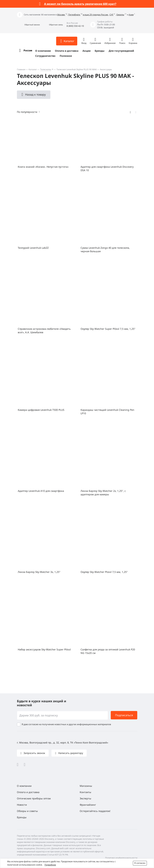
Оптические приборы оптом (34, 798)
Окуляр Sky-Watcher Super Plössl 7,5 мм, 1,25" (108, 329)
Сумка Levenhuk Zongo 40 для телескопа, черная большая (105, 249)
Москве (61, 15)
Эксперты (85, 798)
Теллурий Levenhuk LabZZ (33, 248)
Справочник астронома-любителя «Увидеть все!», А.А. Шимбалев (44, 331)
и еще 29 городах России (96, 15)
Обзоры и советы (27, 811)
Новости (22, 805)
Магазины (86, 786)
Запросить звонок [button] (34, 753)
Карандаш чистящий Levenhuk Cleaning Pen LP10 (107, 412)
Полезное (66, 56)
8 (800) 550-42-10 (75, 26)
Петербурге (74, 15)
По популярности (27, 112)
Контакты (85, 792)
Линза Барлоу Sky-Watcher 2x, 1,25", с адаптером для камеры (103, 493)
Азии (131, 15)
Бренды (100, 51)
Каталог (33, 69)
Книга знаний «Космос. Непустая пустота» (43, 167)
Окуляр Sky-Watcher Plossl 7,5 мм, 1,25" (104, 572)
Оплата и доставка (67, 51)
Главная (21, 69)
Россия (28, 50)
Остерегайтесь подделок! (95, 811)
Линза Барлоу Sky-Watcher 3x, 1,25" (39, 572)
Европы (120, 15)
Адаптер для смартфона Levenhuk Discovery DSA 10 (107, 168)
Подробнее (50, 865)
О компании (43, 51)
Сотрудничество (45, 56)
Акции (87, 51)
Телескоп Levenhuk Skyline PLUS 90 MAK (77, 69)
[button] (28, 25)
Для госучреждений (121, 51)
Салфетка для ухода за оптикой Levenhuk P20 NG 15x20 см (108, 651)
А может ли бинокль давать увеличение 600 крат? (80, 4)
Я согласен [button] (140, 863)
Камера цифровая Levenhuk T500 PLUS (41, 410)
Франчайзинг (88, 805)
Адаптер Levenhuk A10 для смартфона (41, 491)
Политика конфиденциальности (121, 858)
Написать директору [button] (70, 753)
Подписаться (124, 715)
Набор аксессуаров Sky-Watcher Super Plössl (44, 649)
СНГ (112, 15)
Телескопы (46, 69)
